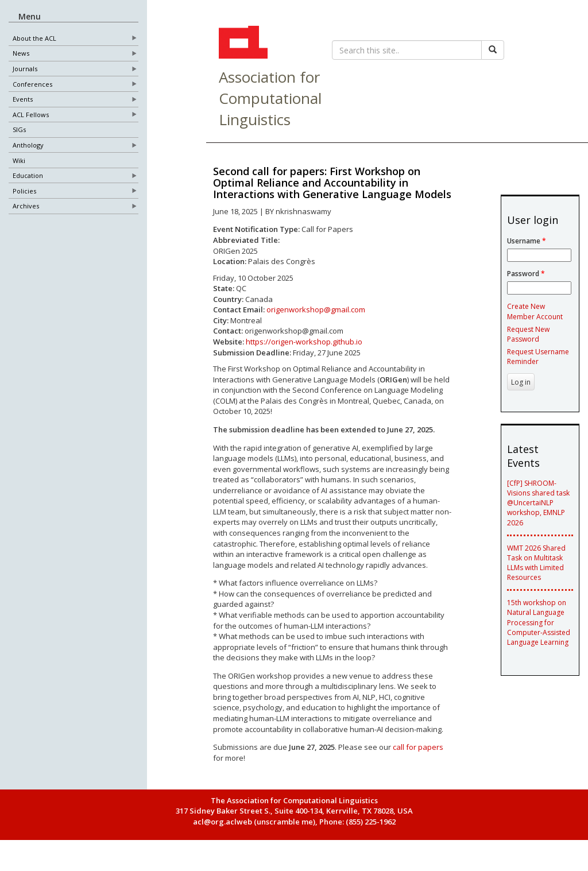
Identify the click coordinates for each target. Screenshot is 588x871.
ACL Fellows (31, 115)
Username (527, 241)
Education (28, 176)
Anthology (28, 146)
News (21, 54)
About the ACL (34, 38)
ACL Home (242, 44)
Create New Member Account (535, 311)
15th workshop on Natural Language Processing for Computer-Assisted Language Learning (539, 622)
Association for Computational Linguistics (270, 98)
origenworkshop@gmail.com (316, 309)
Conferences (32, 84)
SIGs (19, 130)
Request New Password (528, 334)
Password (526, 274)
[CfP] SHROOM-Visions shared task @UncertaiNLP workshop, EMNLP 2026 (538, 503)
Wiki (19, 160)
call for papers (418, 747)
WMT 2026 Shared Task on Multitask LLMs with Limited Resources (536, 563)
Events (23, 100)
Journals (25, 69)
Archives (26, 206)
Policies (24, 191)
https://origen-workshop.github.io (304, 342)
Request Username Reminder (538, 357)
